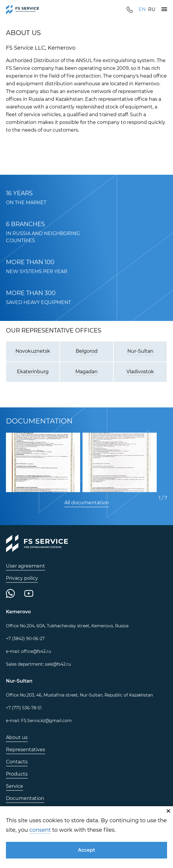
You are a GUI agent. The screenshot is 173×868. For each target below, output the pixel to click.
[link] (23, 10)
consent (40, 830)
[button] (164, 10)
